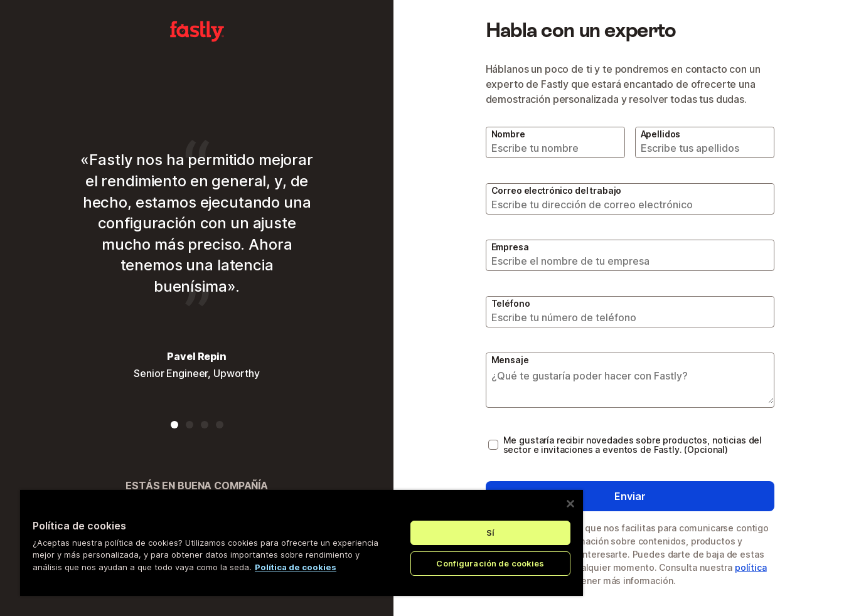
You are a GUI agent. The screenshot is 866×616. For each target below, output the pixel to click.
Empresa (510, 247)
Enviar (630, 496)
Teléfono (511, 303)
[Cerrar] (570, 504)
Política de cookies (296, 567)
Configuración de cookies (490, 563)
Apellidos (661, 134)
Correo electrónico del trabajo (557, 190)
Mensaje (510, 360)
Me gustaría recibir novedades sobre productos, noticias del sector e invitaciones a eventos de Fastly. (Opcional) (633, 445)
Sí (490, 533)
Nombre (508, 134)
